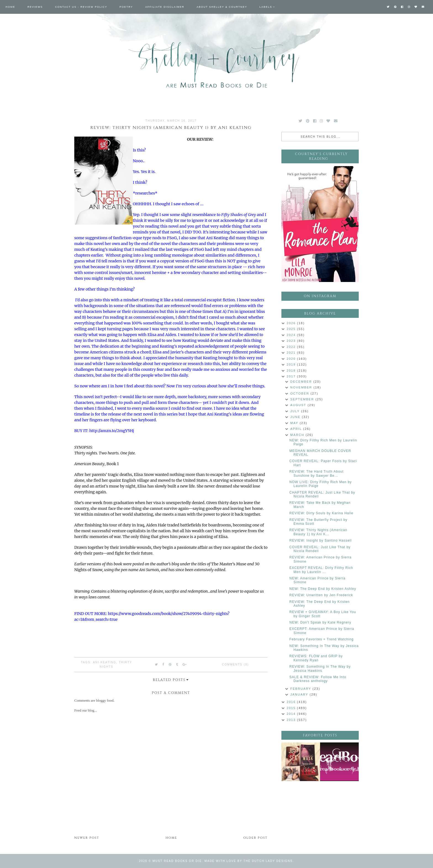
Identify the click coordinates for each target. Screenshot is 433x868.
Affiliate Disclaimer (165, 7)
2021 (292, 353)
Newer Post (87, 838)
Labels (266, 7)
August (299, 405)
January (300, 694)
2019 (292, 364)
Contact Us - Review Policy (81, 7)
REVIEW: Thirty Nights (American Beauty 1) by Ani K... (318, 532)
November (302, 387)
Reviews (35, 7)
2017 (292, 376)
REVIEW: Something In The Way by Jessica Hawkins (320, 669)
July (296, 411)
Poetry (126, 7)
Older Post (255, 838)
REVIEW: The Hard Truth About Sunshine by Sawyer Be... (316, 473)
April (297, 429)
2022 (292, 347)
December (302, 382)
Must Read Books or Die (177, 861)
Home (10, 7)
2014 (292, 714)
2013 (292, 720)
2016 (292, 702)
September (303, 399)
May (295, 423)
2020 (292, 359)
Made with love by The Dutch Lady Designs (249, 861)
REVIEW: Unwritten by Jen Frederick (321, 595)
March (298, 435)
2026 (292, 323)
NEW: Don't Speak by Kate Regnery (320, 622)
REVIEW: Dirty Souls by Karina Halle (321, 513)
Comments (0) (235, 665)
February (301, 689)
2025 (292, 329)
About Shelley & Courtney (222, 7)
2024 (292, 335)
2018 (292, 371)
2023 (292, 341)
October (300, 393)
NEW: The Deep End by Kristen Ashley (323, 589)
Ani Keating (105, 662)
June (296, 417)
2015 (292, 708)
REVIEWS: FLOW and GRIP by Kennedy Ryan (316, 658)
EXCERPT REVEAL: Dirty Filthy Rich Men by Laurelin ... (321, 570)
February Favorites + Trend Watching (322, 639)
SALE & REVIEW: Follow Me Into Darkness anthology (318, 679)
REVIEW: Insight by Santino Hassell (321, 540)
